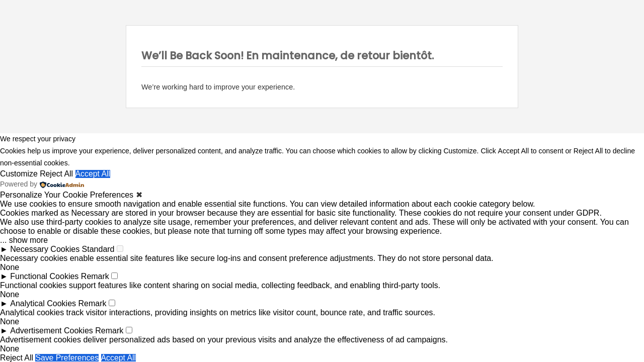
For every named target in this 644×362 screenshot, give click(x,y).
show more (29, 240)
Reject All (57, 174)
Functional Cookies (44, 276)
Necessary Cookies (45, 249)
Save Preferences (68, 358)
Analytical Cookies (43, 303)
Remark (95, 276)
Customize (19, 174)
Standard (98, 249)
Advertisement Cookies (52, 331)
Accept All (94, 174)
